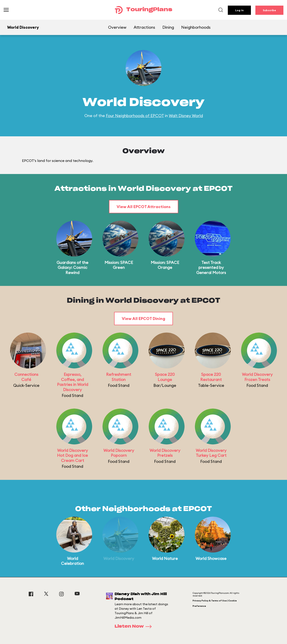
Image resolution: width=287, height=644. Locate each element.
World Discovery (119, 558)
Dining (168, 27)
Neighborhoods (196, 27)
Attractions (144, 27)
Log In (239, 10)
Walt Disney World (186, 116)
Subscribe (269, 10)
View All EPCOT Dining (143, 319)
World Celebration (72, 561)
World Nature (165, 558)
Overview (117, 27)
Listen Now (135, 627)
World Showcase (211, 558)
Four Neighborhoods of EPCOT (135, 116)
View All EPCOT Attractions (144, 207)
